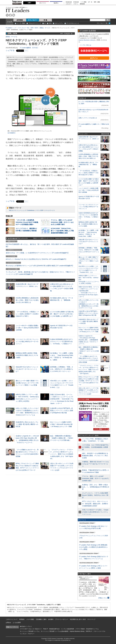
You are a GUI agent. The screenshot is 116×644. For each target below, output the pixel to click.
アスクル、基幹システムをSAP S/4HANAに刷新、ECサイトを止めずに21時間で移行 (62, 222)
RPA (50, 23)
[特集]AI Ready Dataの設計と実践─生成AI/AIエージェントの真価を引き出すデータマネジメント (94, 406)
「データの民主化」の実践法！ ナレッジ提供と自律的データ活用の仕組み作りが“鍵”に (27, 314)
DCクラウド (43, 3)
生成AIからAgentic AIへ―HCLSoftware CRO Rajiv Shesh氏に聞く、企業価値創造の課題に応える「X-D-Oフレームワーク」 (88, 340)
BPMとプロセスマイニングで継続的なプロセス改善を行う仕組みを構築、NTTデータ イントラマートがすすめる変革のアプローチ (89, 381)
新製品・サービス (45, 28)
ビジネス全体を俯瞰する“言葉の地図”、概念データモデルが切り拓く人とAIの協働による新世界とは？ (62, 314)
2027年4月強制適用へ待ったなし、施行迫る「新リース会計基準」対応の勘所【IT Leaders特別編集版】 (40, 245)
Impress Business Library (86, 40)
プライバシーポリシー (62, 619)
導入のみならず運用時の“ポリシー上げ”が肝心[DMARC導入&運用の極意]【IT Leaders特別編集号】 (40, 266)
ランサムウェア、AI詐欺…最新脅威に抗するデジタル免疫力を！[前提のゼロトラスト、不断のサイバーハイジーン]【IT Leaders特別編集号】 (40, 273)
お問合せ (8, 623)
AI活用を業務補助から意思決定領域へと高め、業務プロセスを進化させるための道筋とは (27, 300)
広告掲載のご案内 (41, 619)
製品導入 (56, 3)
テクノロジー (33, 20)
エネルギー (69, 4)
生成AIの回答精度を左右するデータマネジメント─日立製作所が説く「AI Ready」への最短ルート (62, 341)
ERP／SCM (34, 28)
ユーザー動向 (21, 23)
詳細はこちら (103, 598)
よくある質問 (17, 623)
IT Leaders (18, 10)
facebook (10, 15)
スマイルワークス (50, 210)
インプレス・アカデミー (27, 634)
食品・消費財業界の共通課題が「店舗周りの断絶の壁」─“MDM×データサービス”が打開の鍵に (62, 438)
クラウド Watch (80, 629)
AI (45, 23)
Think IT (45, 629)
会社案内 (51, 619)
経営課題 (20, 20)
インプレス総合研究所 (68, 629)
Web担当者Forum (54, 629)
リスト (26, 51)
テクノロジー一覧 (24, 28)
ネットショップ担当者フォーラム (30, 631)
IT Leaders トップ (11, 28)
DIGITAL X (89, 631)
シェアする (10, 50)
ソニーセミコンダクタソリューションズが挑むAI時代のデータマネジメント (27, 341)
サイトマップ (91, 619)
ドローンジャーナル (99, 631)
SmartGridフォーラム (92, 629)
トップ (9, 22)
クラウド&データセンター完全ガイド (31, 629)
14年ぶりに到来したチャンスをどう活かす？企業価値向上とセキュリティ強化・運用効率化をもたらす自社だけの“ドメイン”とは (88, 304)
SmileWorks (31, 210)
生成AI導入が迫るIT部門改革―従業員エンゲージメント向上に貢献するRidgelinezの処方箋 (62, 410)
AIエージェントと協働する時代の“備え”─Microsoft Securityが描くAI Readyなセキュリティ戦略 (61, 424)
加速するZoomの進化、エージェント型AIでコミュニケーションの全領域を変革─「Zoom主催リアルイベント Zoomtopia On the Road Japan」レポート (62, 399)
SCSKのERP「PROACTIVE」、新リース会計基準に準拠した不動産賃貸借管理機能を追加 (62, 231)
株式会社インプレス (26, 626)
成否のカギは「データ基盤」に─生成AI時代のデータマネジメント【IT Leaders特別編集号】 (37, 253)
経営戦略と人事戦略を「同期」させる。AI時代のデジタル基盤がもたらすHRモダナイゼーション (62, 369)
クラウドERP (39, 210)
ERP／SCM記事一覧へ (67, 34)
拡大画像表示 (12, 133)
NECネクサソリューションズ (18, 210)
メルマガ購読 (30, 619)
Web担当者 (69, 2)
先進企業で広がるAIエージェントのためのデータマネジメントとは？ (27, 369)
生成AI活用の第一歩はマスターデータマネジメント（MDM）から (89, 139)
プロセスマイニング (35, 23)
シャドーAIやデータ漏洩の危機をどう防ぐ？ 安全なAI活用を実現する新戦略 (27, 328)
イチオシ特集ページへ (101, 429)
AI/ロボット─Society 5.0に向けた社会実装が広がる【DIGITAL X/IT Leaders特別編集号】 (36, 259)
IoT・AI (90, 2)
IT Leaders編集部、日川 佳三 (29, 48)
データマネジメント (73, 23)
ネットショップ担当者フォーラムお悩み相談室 (55, 631)
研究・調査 (97, 2)
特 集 (45, 20)
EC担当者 (76, 2)
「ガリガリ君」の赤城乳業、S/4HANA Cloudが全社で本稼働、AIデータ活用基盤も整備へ (28, 222)
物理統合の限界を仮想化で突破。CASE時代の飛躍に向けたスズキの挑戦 (27, 355)
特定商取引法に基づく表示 (78, 619)
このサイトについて (12, 619)
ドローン (76, 4)
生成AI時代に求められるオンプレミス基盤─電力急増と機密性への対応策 (27, 424)
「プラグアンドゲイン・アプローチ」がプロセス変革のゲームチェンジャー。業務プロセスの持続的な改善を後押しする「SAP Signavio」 (62, 454)
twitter (7, 15)
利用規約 (22, 619)
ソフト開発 (83, 2)
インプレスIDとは (86, 45)
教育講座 (82, 4)
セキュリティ (59, 23)
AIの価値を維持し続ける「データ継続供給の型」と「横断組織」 (88, 165)
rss (14, 15)
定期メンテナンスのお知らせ (88, 118)
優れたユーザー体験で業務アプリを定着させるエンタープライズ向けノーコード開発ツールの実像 (27, 383)
